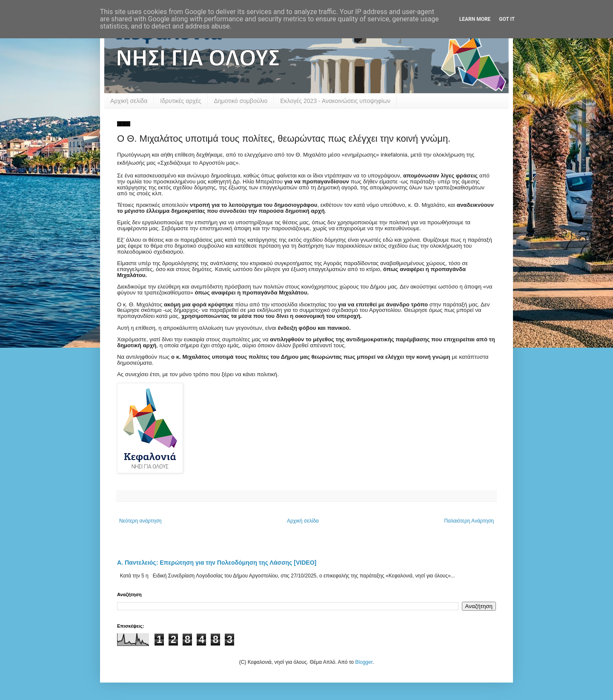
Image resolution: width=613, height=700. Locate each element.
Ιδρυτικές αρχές (180, 101)
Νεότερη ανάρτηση (140, 521)
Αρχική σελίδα (129, 101)
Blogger (364, 662)
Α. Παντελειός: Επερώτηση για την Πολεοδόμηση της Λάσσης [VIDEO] (217, 563)
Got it (507, 19)
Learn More (475, 19)
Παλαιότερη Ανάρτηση (469, 521)
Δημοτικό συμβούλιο (241, 101)
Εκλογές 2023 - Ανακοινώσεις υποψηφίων (335, 101)
